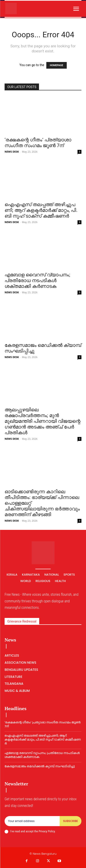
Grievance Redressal (22, 621)
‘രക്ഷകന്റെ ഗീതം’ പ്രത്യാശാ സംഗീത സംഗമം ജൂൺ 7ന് (38, 143)
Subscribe (71, 821)
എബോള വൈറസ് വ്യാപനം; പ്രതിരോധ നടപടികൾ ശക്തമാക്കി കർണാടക (37, 280)
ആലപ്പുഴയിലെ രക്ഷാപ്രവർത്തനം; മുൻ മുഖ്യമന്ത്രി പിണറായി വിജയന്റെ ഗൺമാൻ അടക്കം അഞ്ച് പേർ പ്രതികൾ (43, 421)
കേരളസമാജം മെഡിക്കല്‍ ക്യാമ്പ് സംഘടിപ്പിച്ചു (40, 766)
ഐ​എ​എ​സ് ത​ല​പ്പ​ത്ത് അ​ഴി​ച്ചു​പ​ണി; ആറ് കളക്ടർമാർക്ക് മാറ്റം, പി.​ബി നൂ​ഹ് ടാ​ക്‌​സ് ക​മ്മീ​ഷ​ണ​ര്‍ (41, 210)
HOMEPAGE (56, 65)
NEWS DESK (12, 152)
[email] (32, 821)
